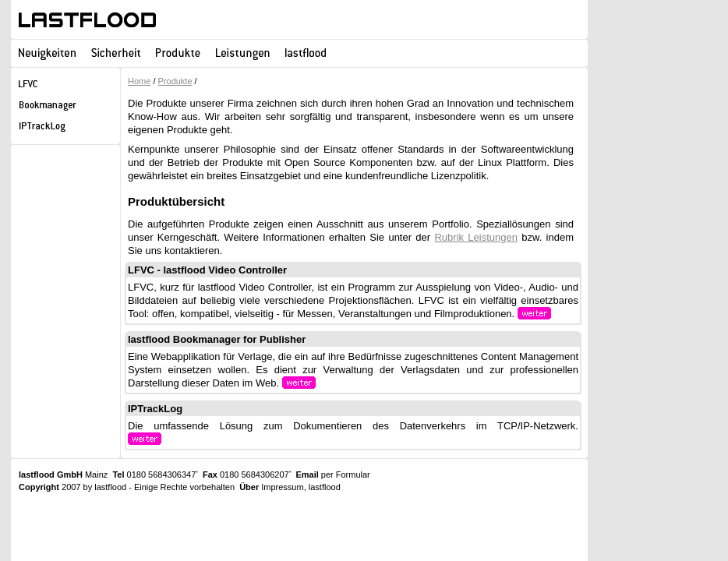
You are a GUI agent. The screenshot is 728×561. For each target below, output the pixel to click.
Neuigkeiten (47, 53)
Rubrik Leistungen (476, 237)
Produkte (178, 53)
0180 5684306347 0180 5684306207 (201, 475)
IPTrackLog (155, 409)
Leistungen (243, 53)
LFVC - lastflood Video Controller (207, 270)
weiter (565, 314)
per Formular (346, 475)
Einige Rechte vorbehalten (184, 487)
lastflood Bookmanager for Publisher (217, 339)
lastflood (87, 20)
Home (139, 81)
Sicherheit (116, 53)
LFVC (65, 86)
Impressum (282, 487)
